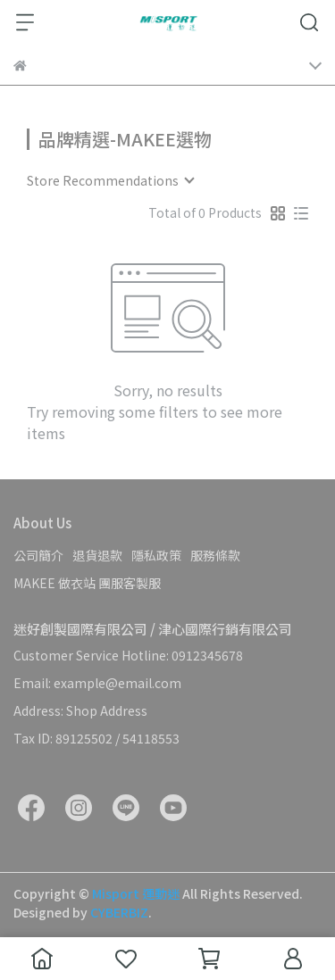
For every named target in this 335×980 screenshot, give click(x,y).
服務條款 (215, 555)
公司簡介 (38, 555)
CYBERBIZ (119, 912)
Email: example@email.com (97, 683)
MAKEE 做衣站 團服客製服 (87, 583)
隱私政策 (156, 555)
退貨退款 (97, 555)
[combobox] (110, 180)
